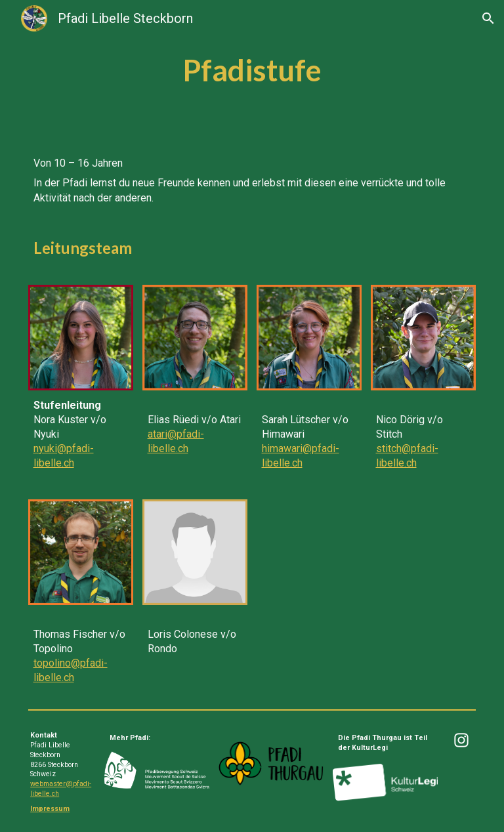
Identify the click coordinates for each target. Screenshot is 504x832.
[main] (252, 70)
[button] (488, 18)
